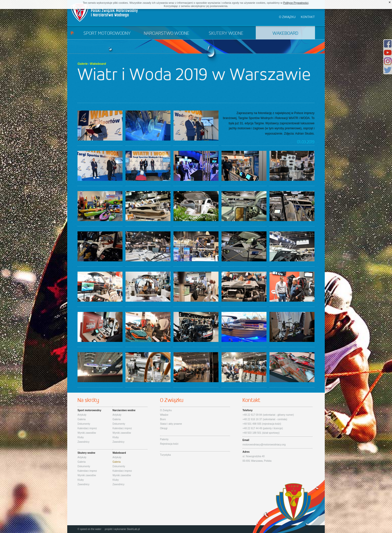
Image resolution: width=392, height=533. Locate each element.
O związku (287, 17)
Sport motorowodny (107, 34)
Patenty (164, 439)
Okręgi (164, 428)
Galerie (83, 64)
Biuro (163, 419)
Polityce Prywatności (296, 3)
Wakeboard (285, 34)
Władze (164, 415)
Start (72, 33)
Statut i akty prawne (171, 424)
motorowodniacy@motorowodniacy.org (264, 445)
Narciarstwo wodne (166, 34)
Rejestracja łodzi (169, 444)
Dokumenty (84, 424)
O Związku (166, 410)
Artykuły (82, 415)
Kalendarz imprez (87, 428)
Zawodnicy (83, 442)
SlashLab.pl (133, 529)
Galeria (81, 419)
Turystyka (165, 455)
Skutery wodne (226, 34)
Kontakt (308, 17)
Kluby (81, 437)
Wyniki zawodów (87, 433)
